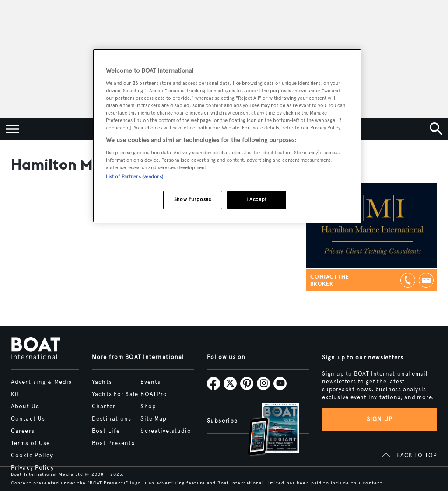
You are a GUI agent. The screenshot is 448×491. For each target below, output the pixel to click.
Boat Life (106, 431)
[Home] (36, 349)
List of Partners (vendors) (135, 177)
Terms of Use (30, 443)
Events (150, 382)
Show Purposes (192, 199)
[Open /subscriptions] (266, 430)
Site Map (154, 419)
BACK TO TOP (417, 456)
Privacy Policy (32, 468)
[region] (227, 136)
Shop (148, 407)
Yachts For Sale (115, 394)
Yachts (102, 382)
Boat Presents (113, 443)
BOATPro (154, 394)
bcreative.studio (166, 431)
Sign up (380, 419)
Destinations (112, 419)
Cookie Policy (32, 456)
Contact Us (28, 419)
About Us (25, 407)
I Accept (257, 199)
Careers (23, 431)
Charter (104, 407)
